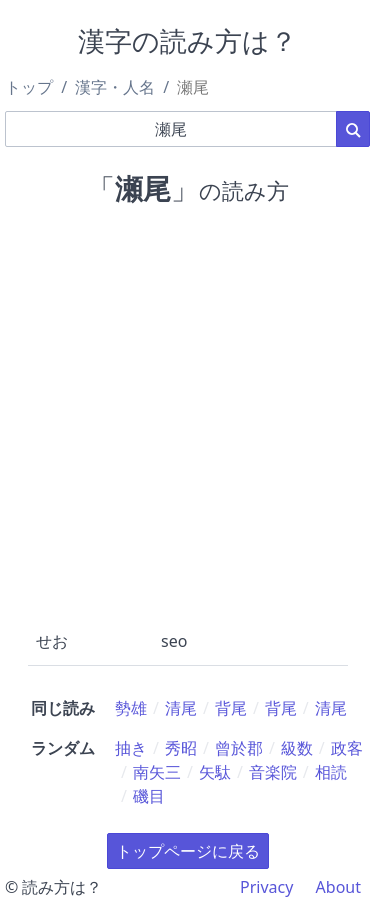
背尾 (231, 708)
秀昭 (181, 748)
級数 (297, 748)
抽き (131, 748)
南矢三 (157, 772)
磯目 (149, 796)
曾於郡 (239, 748)
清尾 (181, 708)
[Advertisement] (187, 413)
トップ (29, 87)
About (338, 887)
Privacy (266, 887)
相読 (331, 772)
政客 (347, 748)
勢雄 (131, 708)
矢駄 (215, 772)
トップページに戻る (188, 851)
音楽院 (273, 772)
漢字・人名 (115, 87)
